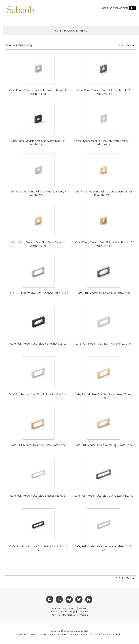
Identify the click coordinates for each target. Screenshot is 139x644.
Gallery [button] (68, 19)
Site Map (83, 608)
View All (131, 45)
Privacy (54, 612)
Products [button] (48, 19)
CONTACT (106, 19)
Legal (73, 612)
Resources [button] (87, 19)
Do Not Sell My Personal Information (70, 615)
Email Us (72, 608)
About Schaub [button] (26, 19)
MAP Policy (83, 612)
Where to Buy (59, 608)
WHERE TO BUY (125, 19)
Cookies (64, 612)
